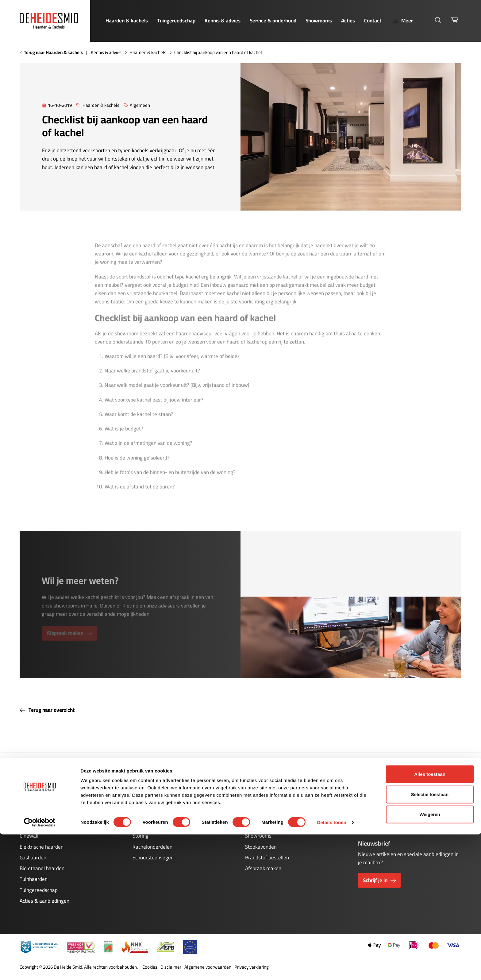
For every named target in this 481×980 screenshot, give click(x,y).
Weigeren (430, 960)
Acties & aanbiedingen (44, 901)
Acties (348, 21)
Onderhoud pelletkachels (160, 825)
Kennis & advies (223, 21)
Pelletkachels (34, 825)
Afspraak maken (263, 868)
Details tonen (331, 968)
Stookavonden (261, 847)
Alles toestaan (430, 920)
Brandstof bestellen (267, 858)
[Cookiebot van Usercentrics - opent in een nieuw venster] (40, 968)
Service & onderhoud (273, 21)
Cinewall (29, 836)
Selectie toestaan (430, 940)
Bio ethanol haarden (42, 868)
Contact (373, 21)
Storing (140, 836)
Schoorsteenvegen (153, 858)
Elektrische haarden (42, 847)
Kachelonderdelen (152, 847)
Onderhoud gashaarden (159, 814)
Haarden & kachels (127, 21)
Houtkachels (33, 814)
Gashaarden (33, 858)
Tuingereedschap (176, 21)
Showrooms (319, 21)
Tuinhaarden (34, 879)
